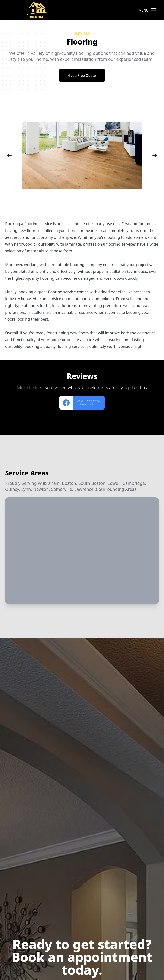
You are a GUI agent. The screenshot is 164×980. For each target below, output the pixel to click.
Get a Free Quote (82, 75)
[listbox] (82, 155)
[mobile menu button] (154, 10)
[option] (82, 155)
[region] (82, 155)
